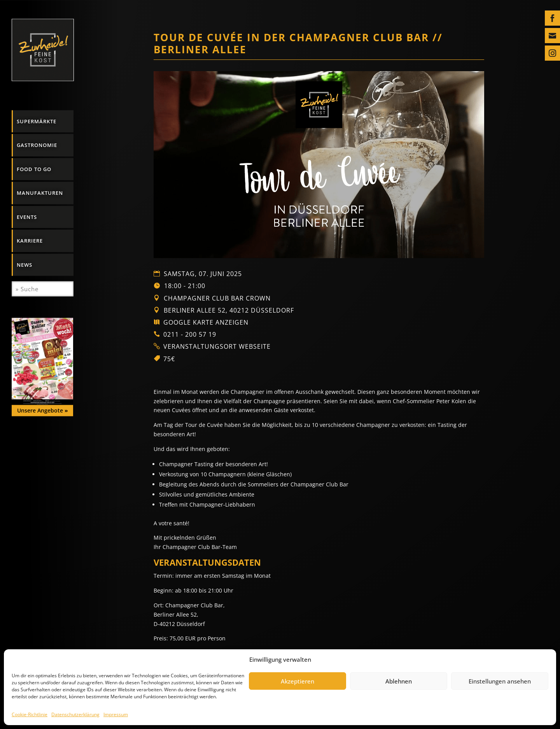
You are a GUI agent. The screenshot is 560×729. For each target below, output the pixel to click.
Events (27, 217)
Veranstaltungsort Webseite (217, 346)
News (24, 264)
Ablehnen (399, 681)
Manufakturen (40, 193)
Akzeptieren (297, 681)
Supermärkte (37, 121)
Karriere (30, 241)
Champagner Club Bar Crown (217, 298)
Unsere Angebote (43, 410)
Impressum (116, 714)
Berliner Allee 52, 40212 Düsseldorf (228, 310)
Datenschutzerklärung (75, 714)
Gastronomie (37, 145)
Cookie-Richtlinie (30, 714)
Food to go (34, 169)
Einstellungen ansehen (500, 681)
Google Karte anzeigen (206, 322)
